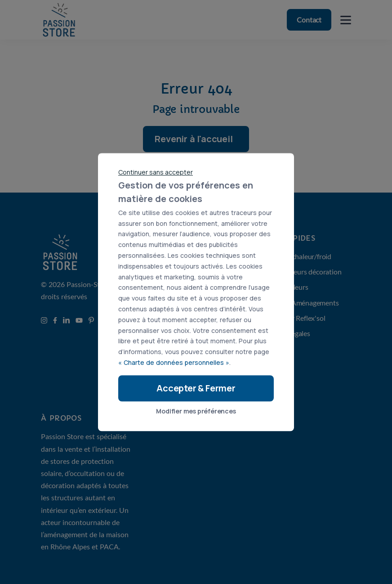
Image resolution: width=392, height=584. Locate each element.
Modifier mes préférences (196, 411)
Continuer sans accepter (156, 172)
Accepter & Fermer (196, 388)
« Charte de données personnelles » (174, 362)
